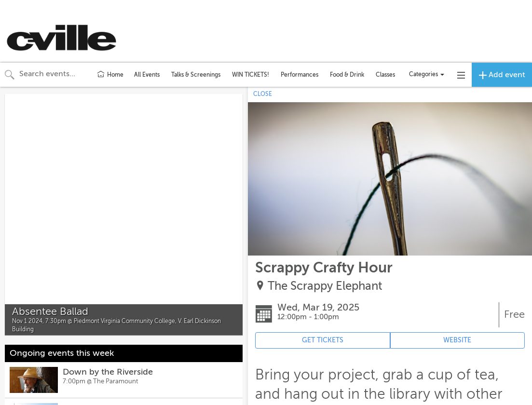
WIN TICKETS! (251, 75)
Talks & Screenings (196, 75)
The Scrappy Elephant (325, 286)
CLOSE (263, 94)
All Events (147, 75)
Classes (385, 75)
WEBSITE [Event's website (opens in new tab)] (457, 340)
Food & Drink (347, 75)
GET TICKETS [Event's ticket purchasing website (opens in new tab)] (323, 340)
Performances (300, 75)
